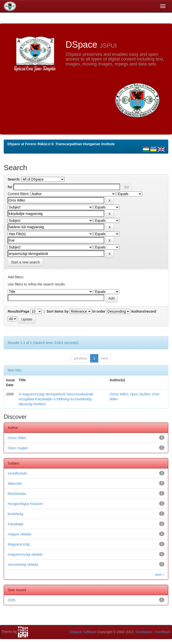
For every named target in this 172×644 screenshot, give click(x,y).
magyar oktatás (20, 534)
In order (99, 311)
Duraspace (144, 632)
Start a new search (25, 262)
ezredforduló (17, 473)
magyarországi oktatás (25, 554)
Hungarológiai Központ (25, 504)
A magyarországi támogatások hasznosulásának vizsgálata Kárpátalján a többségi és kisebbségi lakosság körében (56, 399)
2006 (12, 600)
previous (81, 358)
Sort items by (58, 311)
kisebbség (15, 514)
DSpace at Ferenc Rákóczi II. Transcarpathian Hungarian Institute (61, 144)
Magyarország (19, 544)
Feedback (163, 632)
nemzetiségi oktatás (23, 564)
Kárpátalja (15, 524)
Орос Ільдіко (140, 394)
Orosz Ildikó (119, 394)
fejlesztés (15, 483)
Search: (14, 179)
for (10, 187)
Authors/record (143, 311)
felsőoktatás (17, 494)
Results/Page (19, 311)
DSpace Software (83, 632)
